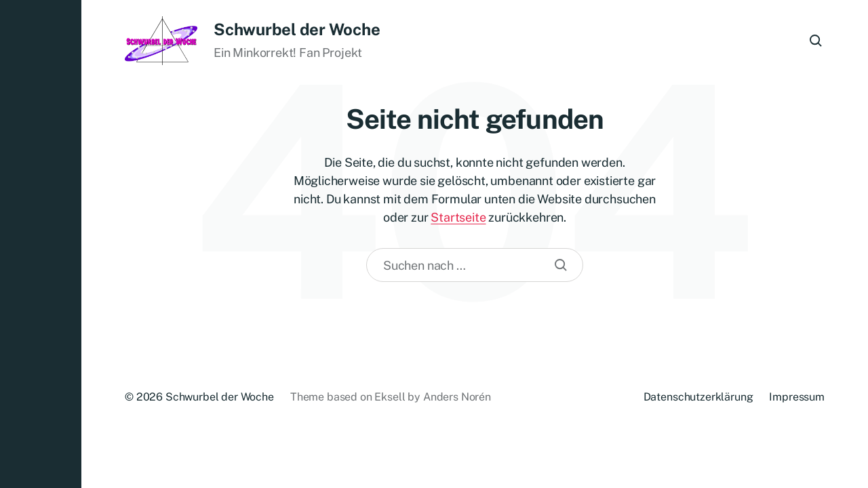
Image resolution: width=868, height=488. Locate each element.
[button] (41, 244)
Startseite (458, 217)
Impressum (797, 397)
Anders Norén (457, 397)
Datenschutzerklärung (698, 397)
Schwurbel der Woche (297, 29)
